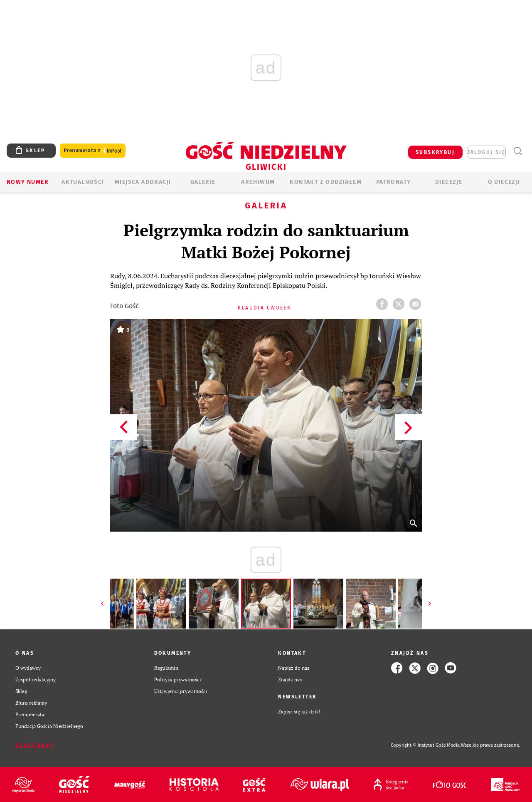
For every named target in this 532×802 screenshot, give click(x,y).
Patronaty (394, 182)
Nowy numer (28, 182)
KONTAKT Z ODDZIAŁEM (326, 182)
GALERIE (203, 182)
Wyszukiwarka (518, 151)
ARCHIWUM (258, 182)
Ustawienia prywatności (181, 691)
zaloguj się (486, 152)
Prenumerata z (93, 151)
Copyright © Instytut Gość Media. (426, 745)
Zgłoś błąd (34, 745)
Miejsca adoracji (143, 182)
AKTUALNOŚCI (83, 182)
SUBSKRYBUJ (435, 152)
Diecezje (449, 182)
